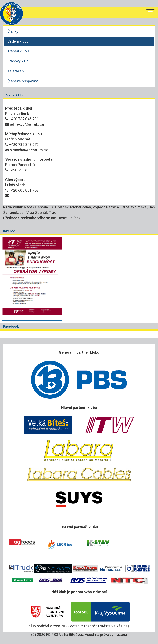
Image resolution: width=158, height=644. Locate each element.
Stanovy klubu (19, 61)
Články (13, 31)
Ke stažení (16, 71)
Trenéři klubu (18, 51)
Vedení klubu (18, 41)
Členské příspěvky (23, 81)
